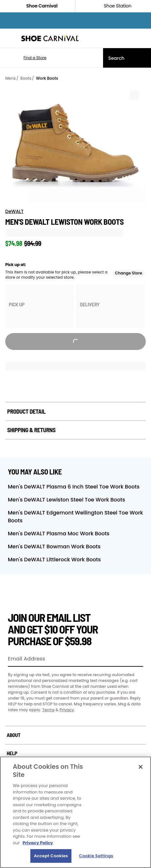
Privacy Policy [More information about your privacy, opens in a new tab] (38, 843)
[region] (75, 812)
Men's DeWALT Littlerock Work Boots (54, 560)
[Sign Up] (136, 659)
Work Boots (47, 78)
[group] (39, 306)
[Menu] (10, 38)
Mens (10, 78)
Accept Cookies (51, 856)
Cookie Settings (96, 856)
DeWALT (14, 211)
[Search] (127, 58)
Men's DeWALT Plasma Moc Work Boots (59, 534)
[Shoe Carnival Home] (50, 38)
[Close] (141, 767)
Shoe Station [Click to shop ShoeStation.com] (113, 6)
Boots (26, 78)
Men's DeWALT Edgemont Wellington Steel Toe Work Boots (75, 517)
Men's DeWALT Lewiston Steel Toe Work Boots (66, 500)
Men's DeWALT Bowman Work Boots (54, 547)
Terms (48, 710)
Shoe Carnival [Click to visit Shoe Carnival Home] (38, 6)
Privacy (67, 710)
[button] (25, 58)
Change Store (129, 273)
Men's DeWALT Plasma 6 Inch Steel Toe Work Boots (74, 487)
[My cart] (143, 38)
